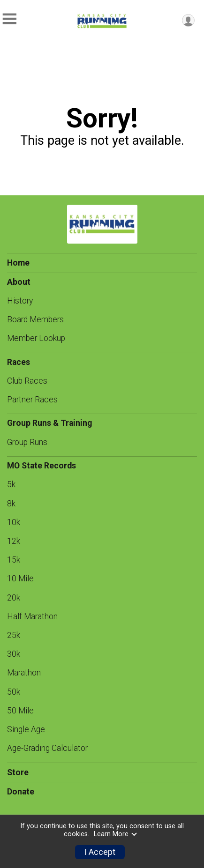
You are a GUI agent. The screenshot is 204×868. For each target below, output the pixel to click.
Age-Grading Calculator (47, 748)
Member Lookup (36, 338)
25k (14, 635)
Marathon (24, 673)
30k (14, 654)
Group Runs (27, 442)
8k (11, 504)
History (20, 301)
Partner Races (32, 400)
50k (14, 692)
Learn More (116, 834)
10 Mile (20, 579)
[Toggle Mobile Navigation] (9, 19)
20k (14, 598)
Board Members (35, 319)
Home (18, 263)
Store (18, 772)
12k (14, 541)
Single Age (26, 729)
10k (14, 522)
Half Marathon (32, 616)
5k (11, 484)
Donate (21, 792)
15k (14, 560)
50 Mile (20, 711)
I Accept (100, 852)
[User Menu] (188, 20)
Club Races (27, 381)
